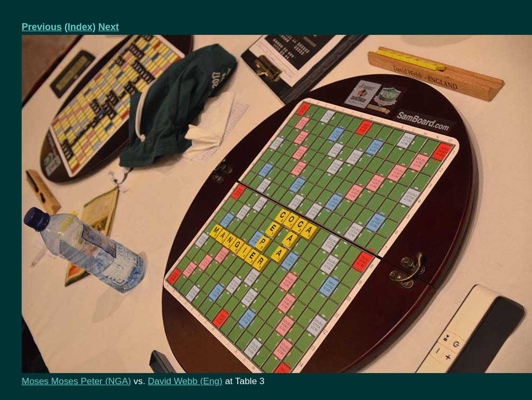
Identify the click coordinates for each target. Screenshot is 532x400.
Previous (42, 27)
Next (109, 27)
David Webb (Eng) (185, 381)
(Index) (80, 27)
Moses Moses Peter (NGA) (76, 381)
